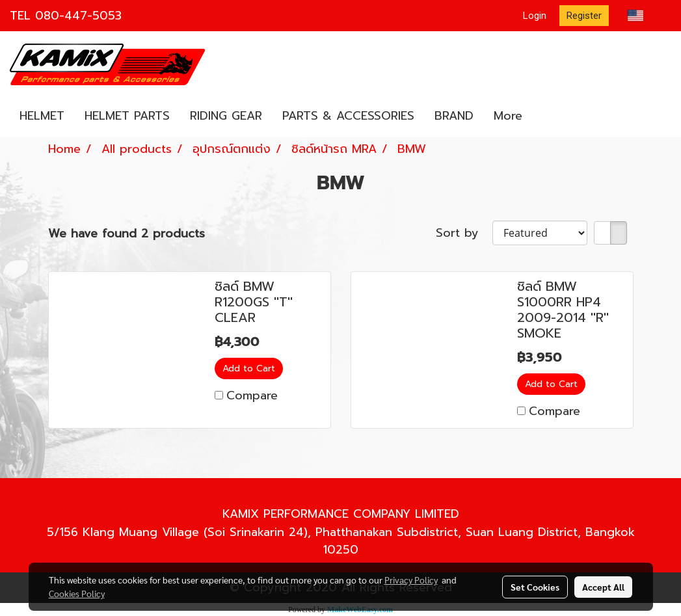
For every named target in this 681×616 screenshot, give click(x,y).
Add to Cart (249, 368)
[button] (544, 116)
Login (535, 16)
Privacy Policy (411, 580)
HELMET (42, 116)
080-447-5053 (78, 16)
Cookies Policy (77, 593)
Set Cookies (535, 587)
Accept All (603, 587)
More (508, 116)
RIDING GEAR (226, 116)
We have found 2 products (127, 234)
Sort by (464, 233)
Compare (252, 395)
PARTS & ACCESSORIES (348, 116)
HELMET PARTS (127, 116)
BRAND (454, 116)
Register (584, 16)
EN (645, 16)
